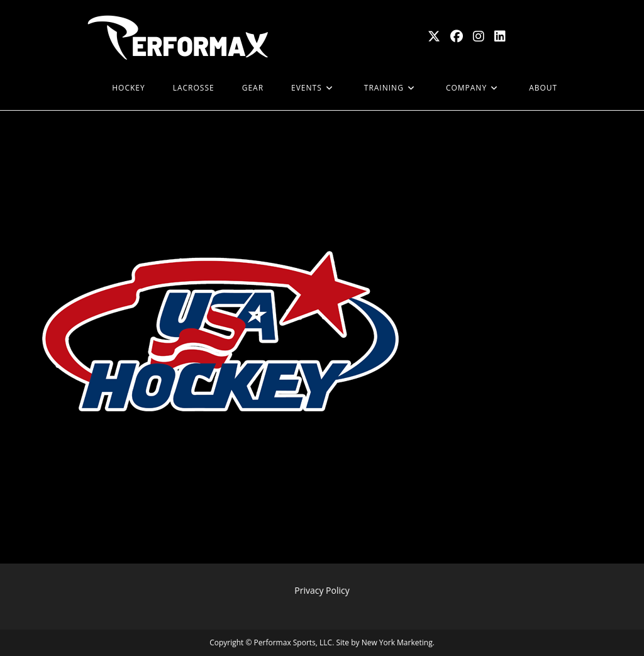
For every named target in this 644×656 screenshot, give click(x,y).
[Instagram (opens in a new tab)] (479, 36)
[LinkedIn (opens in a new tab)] (500, 36)
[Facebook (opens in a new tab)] (457, 36)
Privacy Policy (322, 590)
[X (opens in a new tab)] (434, 36)
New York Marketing (397, 642)
